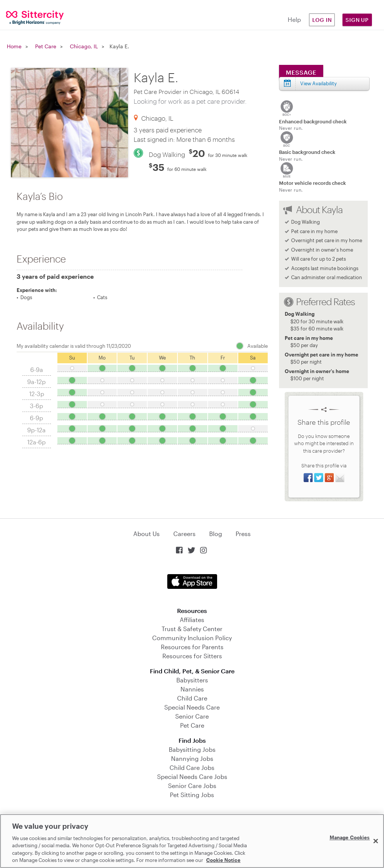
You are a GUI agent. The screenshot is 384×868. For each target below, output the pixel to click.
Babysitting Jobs (192, 749)
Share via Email (340, 478)
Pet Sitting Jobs (192, 795)
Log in (322, 20)
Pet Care (46, 46)
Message (301, 72)
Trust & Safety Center (192, 629)
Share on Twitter (319, 478)
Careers (184, 534)
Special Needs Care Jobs (192, 777)
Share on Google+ (329, 478)
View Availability (318, 83)
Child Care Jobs (192, 767)
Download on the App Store (192, 581)
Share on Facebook (308, 478)
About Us (147, 534)
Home (14, 46)
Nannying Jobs (192, 758)
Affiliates (192, 620)
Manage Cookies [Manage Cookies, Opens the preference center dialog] (350, 838)
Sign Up (357, 20)
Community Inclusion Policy (192, 638)
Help (294, 19)
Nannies (192, 689)
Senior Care (192, 716)
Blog (216, 534)
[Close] (376, 841)
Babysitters (192, 680)
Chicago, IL (84, 46)
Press (243, 534)
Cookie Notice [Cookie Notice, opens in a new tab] (223, 860)
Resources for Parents (192, 647)
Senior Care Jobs (192, 786)
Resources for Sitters (192, 656)
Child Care (192, 698)
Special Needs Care (192, 707)
